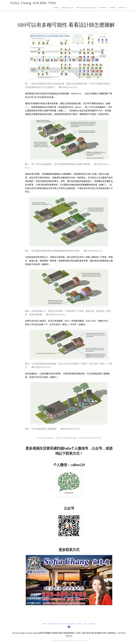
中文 (86, 624)
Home (45, 624)
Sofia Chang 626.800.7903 (33, 3)
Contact (92, 624)
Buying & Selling (67, 624)
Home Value (53, 624)
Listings (79, 624)
